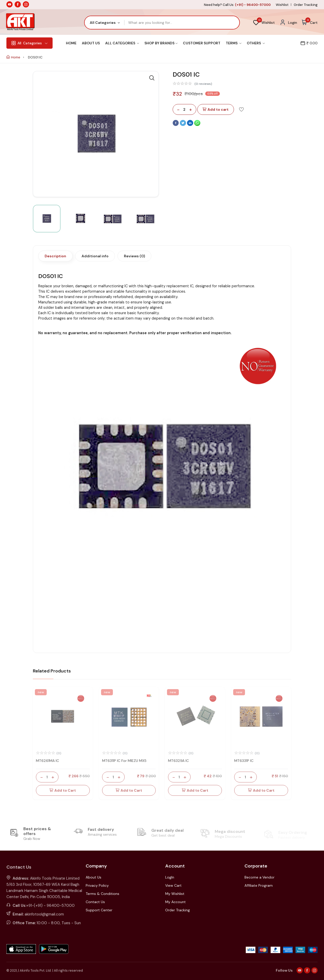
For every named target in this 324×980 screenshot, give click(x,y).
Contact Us (95, 902)
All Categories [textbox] (103, 23)
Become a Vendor (259, 877)
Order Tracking (306, 5)
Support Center (99, 910)
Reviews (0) (134, 256)
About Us (91, 43)
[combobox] (105, 23)
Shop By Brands (161, 43)
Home (71, 43)
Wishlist (282, 5)
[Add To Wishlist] (241, 109)
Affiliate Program (259, 885)
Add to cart (216, 110)
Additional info (95, 256)
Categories (30, 43)
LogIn (170, 877)
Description (55, 256)
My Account (175, 902)
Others (256, 43)
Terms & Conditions (102, 894)
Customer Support (202, 43)
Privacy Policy (97, 885)
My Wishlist (175, 894)
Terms (234, 43)
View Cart (173, 885)
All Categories (122, 43)
